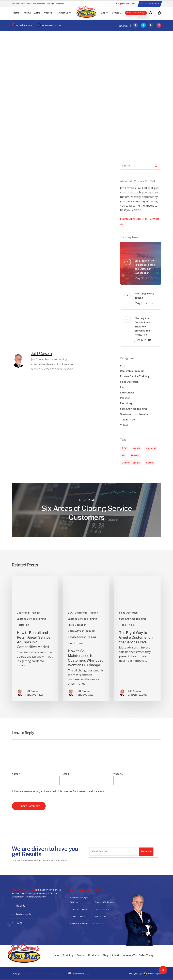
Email (67, 774)
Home (56, 955)
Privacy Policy (58, 974)
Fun (122, 387)
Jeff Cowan (25, 79)
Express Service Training (135, 376)
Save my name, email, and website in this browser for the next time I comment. (60, 791)
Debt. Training (78, 916)
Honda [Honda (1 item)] (136, 448)
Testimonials (122, 26)
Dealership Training (26, 44)
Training (68, 955)
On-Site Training (80, 909)
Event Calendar (102, 909)
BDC (123, 366)
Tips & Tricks (128, 420)
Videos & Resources (52, 25)
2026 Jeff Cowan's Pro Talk (36, 974)
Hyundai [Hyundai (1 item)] (151, 448)
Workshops (100, 916)
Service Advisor (79, 923)
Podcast (125, 398)
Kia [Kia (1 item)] (124, 456)
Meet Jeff (22, 906)
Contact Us (100, 923)
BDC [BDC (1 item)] (124, 448)
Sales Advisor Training (59, 44)
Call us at (123, 4)
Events (81, 955)
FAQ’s (19, 922)
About (115, 955)
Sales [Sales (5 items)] (149, 463)
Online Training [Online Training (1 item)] (131, 463)
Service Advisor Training (134, 414)
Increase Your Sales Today (138, 955)
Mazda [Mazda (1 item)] (135, 456)
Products (94, 955)
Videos (124, 425)
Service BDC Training (105, 902)
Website (118, 774)
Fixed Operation (129, 382)
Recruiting (126, 403)
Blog (105, 955)
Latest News (127, 393)
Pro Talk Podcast (24, 25)
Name (16, 774)
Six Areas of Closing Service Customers (86, 510)
